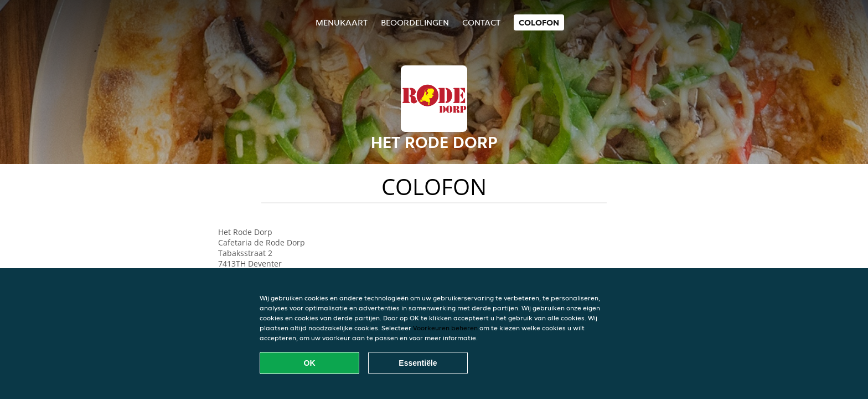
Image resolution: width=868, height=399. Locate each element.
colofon (539, 22)
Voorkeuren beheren (445, 328)
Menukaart (342, 22)
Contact (481, 22)
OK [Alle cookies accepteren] (310, 363)
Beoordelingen (415, 22)
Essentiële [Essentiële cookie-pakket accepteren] (418, 363)
